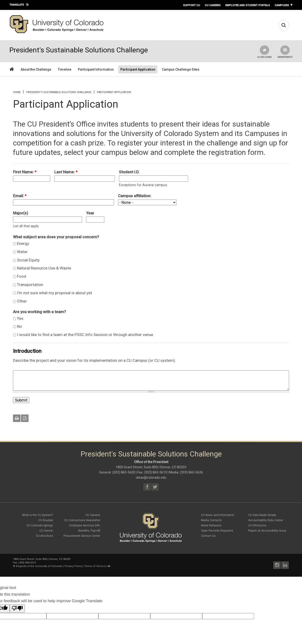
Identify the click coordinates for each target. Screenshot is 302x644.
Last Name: (66, 172)
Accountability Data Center (266, 520)
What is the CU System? (38, 515)
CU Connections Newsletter (82, 520)
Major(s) (21, 213)
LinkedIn (285, 565)
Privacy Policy (73, 566)
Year (90, 213)
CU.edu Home (264, 52)
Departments (285, 52)
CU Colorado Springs (40, 525)
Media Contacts (211, 520)
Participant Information (96, 69)
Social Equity (28, 260)
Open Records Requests (217, 531)
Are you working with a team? (40, 312)
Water (22, 252)
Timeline (65, 69)
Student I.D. (129, 172)
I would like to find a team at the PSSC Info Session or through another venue (85, 335)
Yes (20, 318)
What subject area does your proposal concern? (56, 237)
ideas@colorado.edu (151, 478)
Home (17, 92)
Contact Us (208, 536)
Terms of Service (95, 566)
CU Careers (213, 5)
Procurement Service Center (82, 536)
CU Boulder (46, 520)
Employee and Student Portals (248, 5)
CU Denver (46, 531)
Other (22, 301)
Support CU (192, 5)
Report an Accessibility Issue (267, 531)
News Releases (211, 525)
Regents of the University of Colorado (39, 566)
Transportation (30, 285)
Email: (20, 196)
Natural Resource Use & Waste (44, 268)
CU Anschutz (44, 536)
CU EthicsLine (257, 525)
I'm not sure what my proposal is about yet (55, 293)
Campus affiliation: (135, 196)
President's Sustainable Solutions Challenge (59, 92)
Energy (23, 243)
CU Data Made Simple (262, 515)
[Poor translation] (17, 608)
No (19, 326)
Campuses (282, 5)
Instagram (277, 565)
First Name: (25, 172)
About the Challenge (36, 69)
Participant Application (138, 69)
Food (22, 276)
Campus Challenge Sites (181, 69)
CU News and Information (218, 515)
